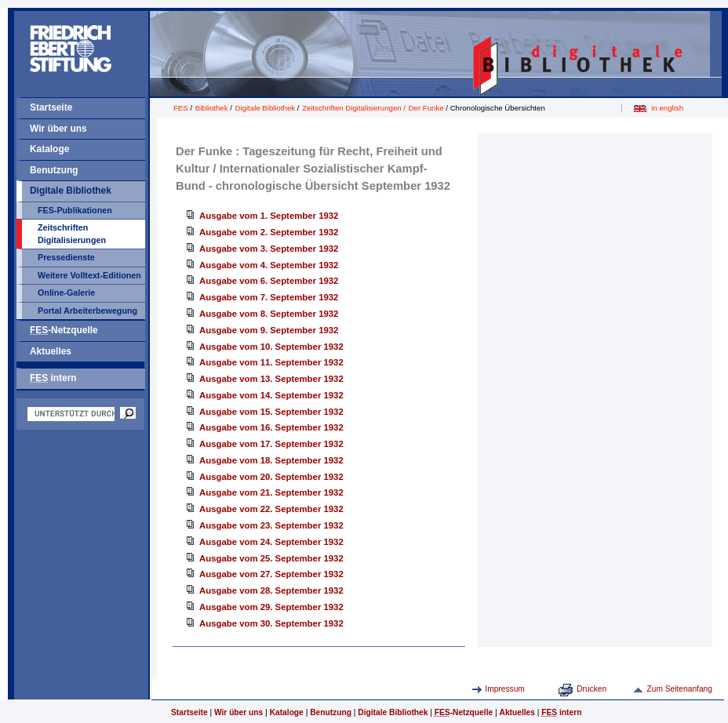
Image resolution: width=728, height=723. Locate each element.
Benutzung (54, 170)
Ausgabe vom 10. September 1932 (271, 347)
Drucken (591, 689)
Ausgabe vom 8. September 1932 (269, 314)
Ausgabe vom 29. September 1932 (271, 607)
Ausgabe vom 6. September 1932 (269, 281)
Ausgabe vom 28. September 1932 (271, 590)
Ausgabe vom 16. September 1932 (271, 427)
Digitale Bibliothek (71, 191)
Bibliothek (212, 108)
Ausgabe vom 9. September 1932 (269, 330)
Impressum (505, 689)
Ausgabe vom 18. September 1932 (271, 460)
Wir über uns (58, 129)
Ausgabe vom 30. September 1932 (271, 623)
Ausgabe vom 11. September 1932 (271, 362)
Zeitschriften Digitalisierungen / (355, 108)
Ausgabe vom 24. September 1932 (271, 542)
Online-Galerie (66, 292)
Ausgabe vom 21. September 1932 (271, 492)
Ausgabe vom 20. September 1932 (271, 477)
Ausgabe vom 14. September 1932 (271, 395)
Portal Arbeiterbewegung (87, 311)
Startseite (51, 107)
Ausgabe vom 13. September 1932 (271, 379)
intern (53, 378)
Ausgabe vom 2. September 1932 (269, 232)
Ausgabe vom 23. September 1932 (271, 525)
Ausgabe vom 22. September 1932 (271, 509)
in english (667, 108)
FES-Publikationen (75, 210)
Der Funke (426, 108)
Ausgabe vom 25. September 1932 (271, 558)
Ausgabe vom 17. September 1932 (271, 444)
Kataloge (49, 149)
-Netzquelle (64, 330)
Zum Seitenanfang (679, 689)
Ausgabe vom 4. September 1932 (269, 265)
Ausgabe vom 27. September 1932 (271, 574)
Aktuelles (51, 351)
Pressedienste (66, 257)
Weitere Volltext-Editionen (89, 275)
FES (181, 108)
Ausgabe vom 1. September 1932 (269, 216)
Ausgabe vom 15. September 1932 (271, 412)
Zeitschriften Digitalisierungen (72, 234)
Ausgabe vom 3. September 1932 (269, 249)
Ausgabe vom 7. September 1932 (269, 297)
